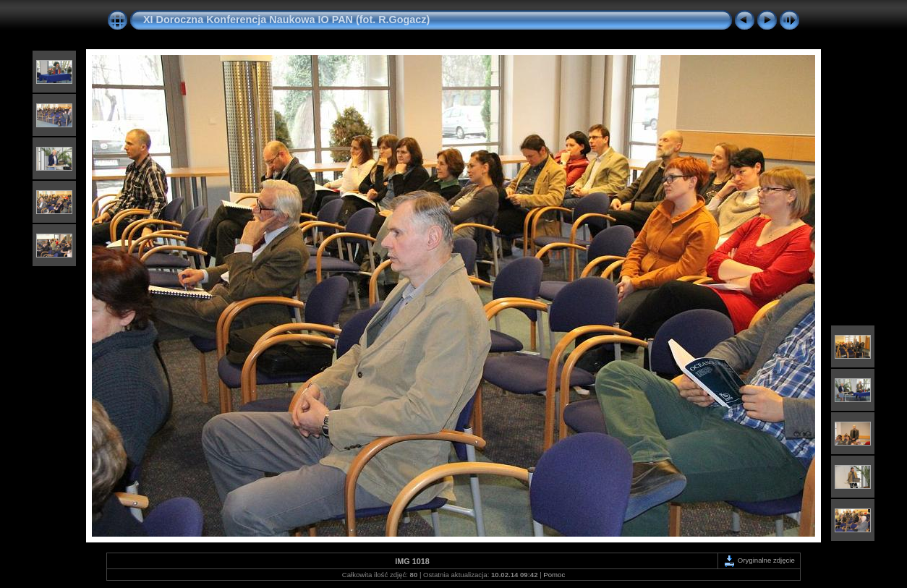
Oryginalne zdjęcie (759, 560)
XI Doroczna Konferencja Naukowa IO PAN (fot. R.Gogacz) (286, 20)
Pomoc (554, 575)
